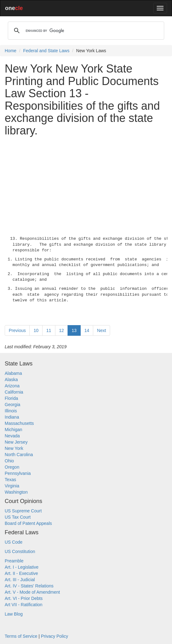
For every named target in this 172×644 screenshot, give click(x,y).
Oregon (12, 467)
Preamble (14, 561)
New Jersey (16, 442)
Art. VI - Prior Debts (24, 598)
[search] (85, 31)
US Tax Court (18, 517)
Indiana (12, 417)
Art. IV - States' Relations (29, 586)
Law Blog (14, 614)
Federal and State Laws (46, 51)
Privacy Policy (55, 636)
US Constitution (20, 551)
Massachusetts (19, 423)
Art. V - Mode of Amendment (32, 592)
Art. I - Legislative (22, 567)
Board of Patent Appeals (28, 523)
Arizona (12, 386)
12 (62, 330)
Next (101, 330)
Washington (16, 492)
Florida (11, 398)
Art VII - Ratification (24, 605)
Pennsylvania (18, 473)
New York (14, 448)
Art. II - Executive (21, 573)
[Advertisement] (86, 185)
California (14, 392)
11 (49, 330)
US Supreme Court (23, 511)
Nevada (12, 436)
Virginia (12, 486)
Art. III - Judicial (20, 580)
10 (36, 330)
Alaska (11, 380)
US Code (14, 542)
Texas (10, 480)
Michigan (13, 430)
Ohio (9, 461)
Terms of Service (21, 636)
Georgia (13, 405)
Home (10, 51)
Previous (17, 330)
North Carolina (19, 455)
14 (87, 330)
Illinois (11, 411)
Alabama (13, 373)
